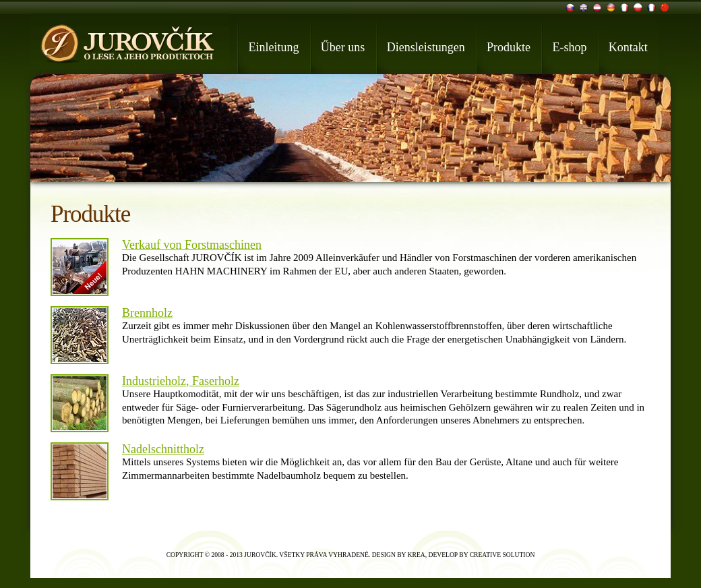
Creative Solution (502, 555)
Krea (417, 555)
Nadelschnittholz (163, 449)
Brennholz (147, 313)
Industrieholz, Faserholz (181, 381)
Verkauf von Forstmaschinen (192, 245)
